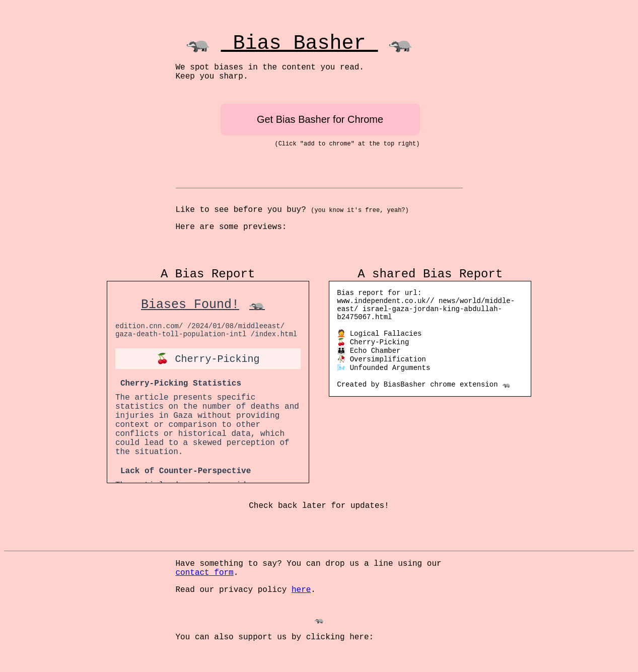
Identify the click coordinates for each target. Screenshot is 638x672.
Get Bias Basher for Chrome (320, 119)
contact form (205, 573)
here (301, 590)
